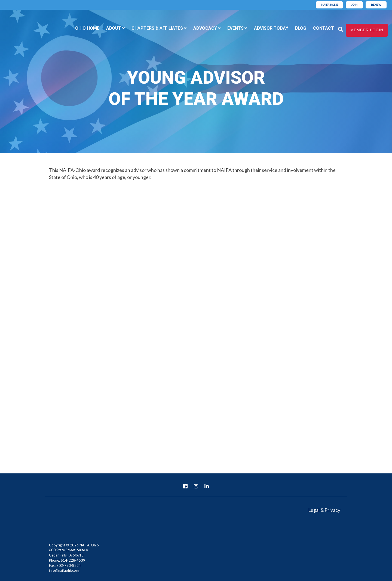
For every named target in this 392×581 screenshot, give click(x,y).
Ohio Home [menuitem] (87, 28)
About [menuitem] (114, 28)
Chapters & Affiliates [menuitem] (157, 28)
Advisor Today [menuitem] (271, 28)
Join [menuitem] (354, 5)
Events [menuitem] (235, 28)
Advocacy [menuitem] (205, 28)
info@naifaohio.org (64, 570)
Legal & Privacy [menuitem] (324, 510)
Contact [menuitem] (324, 28)
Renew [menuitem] (376, 5)
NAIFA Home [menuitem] (330, 5)
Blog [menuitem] (301, 28)
